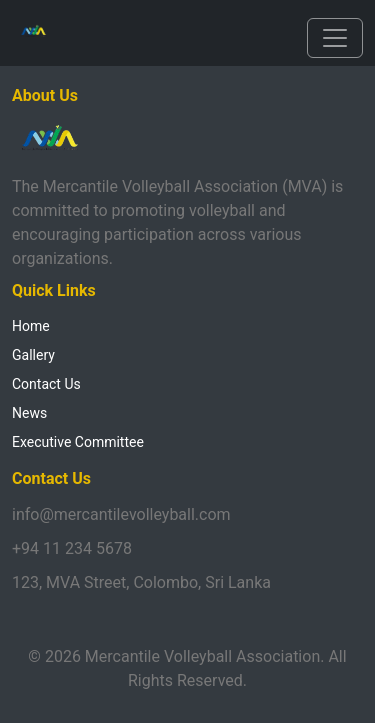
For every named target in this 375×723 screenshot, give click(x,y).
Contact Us (46, 384)
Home (31, 326)
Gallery (33, 355)
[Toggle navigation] (335, 38)
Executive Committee (78, 442)
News (29, 413)
